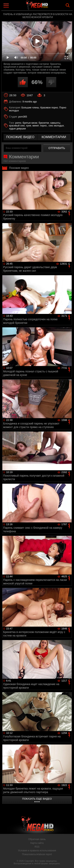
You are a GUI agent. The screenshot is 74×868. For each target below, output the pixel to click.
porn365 (23, 117)
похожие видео (20, 137)
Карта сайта (37, 843)
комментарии (54, 137)
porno (18, 123)
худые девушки (17, 129)
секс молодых (56, 126)
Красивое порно (49, 108)
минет (36, 126)
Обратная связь (37, 839)
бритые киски (30, 123)
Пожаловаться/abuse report (37, 854)
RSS (37, 847)
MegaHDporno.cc (48, 7)
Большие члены (30, 108)
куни (29, 126)
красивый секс (17, 126)
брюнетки (44, 123)
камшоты (55, 123)
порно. (44, 126)
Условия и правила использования (37, 851)
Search (68, 5)
